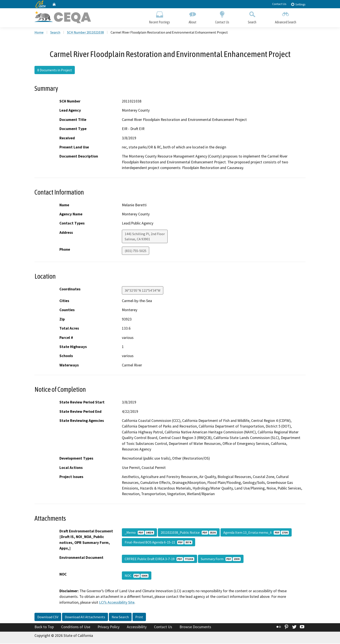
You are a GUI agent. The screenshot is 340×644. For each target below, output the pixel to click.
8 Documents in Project (55, 70)
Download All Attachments (85, 618)
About (193, 17)
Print (139, 618)
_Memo (139, 533)
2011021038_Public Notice (189, 533)
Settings (298, 4)
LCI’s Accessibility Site (117, 603)
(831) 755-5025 (136, 251)
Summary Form (221, 559)
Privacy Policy (109, 628)
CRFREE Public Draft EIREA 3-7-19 (159, 559)
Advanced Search (286, 17)
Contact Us (279, 4)
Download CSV (48, 618)
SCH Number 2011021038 (85, 33)
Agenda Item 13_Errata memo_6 (256, 533)
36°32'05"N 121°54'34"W (143, 291)
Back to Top (44, 628)
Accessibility (137, 628)
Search (252, 17)
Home (39, 33)
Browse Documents (195, 628)
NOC (137, 576)
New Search (120, 618)
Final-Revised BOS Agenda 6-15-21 (159, 543)
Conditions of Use (76, 628)
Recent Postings (159, 17)
